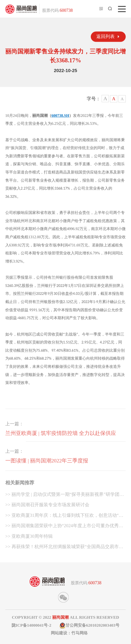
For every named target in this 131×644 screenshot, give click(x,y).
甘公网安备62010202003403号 (89, 626)
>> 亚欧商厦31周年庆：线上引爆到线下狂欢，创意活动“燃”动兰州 (65, 517)
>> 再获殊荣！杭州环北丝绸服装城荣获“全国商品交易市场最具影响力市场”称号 (64, 549)
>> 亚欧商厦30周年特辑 (29, 537)
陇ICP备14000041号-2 (31, 625)
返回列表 (105, 36)
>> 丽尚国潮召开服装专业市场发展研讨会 (47, 506)
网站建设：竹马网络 (69, 633)
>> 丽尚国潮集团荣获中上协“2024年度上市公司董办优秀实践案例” (64, 528)
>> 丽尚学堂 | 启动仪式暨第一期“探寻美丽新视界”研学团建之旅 (65, 496)
